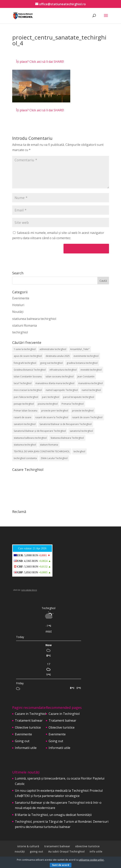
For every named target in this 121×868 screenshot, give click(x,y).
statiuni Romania (24, 325)
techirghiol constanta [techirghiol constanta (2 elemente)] (25, 458)
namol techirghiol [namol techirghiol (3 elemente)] (91, 390)
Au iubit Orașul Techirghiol (66, 851)
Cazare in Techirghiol (30, 714)
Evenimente (21, 298)
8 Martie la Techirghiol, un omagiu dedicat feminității (53, 815)
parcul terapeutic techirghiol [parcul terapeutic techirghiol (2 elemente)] (79, 397)
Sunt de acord (61, 865)
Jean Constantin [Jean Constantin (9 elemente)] (86, 376)
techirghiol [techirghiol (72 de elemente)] (79, 451)
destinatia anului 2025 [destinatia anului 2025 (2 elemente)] (58, 356)
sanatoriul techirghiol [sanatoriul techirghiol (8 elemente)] (81, 431)
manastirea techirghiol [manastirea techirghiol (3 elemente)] (91, 383)
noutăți (20, 851)
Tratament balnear (29, 720)
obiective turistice (87, 846)
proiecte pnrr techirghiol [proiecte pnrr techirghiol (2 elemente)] (55, 411)
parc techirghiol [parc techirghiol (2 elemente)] (51, 397)
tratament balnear (57, 846)
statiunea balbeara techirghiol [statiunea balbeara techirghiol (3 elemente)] (30, 438)
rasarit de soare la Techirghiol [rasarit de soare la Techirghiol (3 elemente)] (52, 417)
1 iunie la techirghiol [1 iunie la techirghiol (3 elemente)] (25, 349)
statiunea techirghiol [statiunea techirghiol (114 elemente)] (25, 445)
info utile (96, 851)
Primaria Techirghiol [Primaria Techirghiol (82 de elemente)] (73, 404)
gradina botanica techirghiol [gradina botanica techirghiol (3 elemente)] (82, 363)
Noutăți (18, 312)
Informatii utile (26, 748)
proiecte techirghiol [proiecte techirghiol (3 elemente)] (83, 411)
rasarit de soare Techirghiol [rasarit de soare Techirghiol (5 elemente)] (87, 417)
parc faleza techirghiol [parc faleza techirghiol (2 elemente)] (26, 397)
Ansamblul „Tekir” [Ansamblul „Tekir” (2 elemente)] (80, 349)
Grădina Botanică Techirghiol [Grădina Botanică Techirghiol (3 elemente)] (30, 370)
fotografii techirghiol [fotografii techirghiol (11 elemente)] (25, 363)
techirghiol (20, 332)
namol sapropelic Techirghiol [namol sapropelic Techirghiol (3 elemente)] (62, 390)
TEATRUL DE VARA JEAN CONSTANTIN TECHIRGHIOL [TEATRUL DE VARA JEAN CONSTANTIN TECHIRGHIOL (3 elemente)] (42, 451)
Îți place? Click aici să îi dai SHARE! (40, 62)
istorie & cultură (28, 846)
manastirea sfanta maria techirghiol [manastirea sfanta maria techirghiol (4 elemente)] (55, 383)
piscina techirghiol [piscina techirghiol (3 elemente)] (48, 404)
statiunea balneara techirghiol (34, 319)
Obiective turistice (28, 727)
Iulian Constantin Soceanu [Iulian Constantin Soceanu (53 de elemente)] (28, 376)
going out (36, 851)
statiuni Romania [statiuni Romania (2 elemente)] (49, 445)
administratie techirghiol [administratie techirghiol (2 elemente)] (53, 349)
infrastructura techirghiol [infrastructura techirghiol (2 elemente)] (63, 370)
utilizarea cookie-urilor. (92, 860)
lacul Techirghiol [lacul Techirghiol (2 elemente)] (23, 383)
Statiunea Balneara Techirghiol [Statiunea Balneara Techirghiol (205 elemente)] (67, 438)
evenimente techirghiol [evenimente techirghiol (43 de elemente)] (86, 356)
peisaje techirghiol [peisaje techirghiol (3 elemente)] (24, 404)
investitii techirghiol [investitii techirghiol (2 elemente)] (91, 370)
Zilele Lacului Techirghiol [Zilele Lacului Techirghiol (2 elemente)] (54, 458)
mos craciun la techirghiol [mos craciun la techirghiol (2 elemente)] (28, 390)
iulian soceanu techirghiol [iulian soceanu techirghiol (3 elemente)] (60, 376)
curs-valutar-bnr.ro (29, 590)
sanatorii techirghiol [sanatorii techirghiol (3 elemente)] (25, 424)
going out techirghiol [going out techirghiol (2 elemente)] (51, 363)
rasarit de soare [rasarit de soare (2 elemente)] (23, 417)
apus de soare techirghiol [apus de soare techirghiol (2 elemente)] (28, 356)
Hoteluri (18, 305)
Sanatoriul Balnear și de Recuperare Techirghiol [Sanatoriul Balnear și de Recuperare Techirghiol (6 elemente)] (40, 431)
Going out (22, 741)
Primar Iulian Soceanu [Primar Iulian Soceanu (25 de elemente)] (26, 411)
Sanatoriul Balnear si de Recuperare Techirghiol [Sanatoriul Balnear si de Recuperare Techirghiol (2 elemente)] (66, 424)
